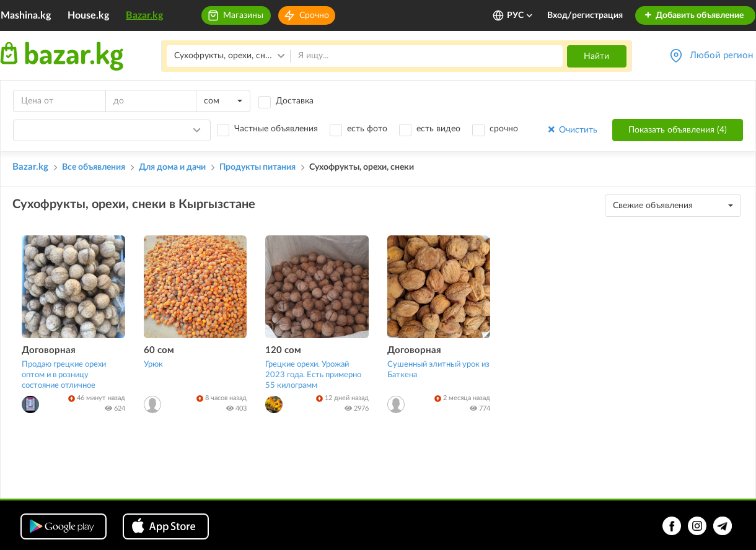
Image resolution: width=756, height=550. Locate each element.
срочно (504, 129)
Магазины (243, 15)
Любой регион (721, 55)
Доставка (295, 101)
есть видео (438, 129)
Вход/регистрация (585, 15)
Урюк (153, 364)
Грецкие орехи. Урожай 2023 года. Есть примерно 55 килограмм (313, 375)
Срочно (314, 15)
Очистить (572, 130)
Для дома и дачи (172, 167)
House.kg (88, 15)
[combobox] (223, 101)
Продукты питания (257, 167)
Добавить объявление (694, 15)
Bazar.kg (144, 15)
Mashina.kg (26, 15)
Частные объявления (276, 129)
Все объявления (94, 167)
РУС (520, 15)
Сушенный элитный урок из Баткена (438, 370)
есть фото (367, 129)
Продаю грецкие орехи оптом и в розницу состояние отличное (64, 375)
